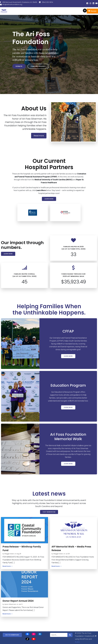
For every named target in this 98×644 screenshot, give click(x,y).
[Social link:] (87, 3)
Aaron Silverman (10, 604)
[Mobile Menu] (85, 11)
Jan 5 (21, 604)
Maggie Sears (9, 554)
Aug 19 (19, 554)
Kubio (78, 642)
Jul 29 (68, 554)
